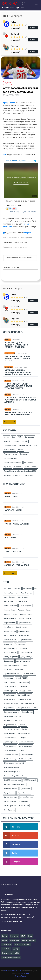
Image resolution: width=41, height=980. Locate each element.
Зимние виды (9, 678)
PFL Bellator (27, 589)
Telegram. (27, 233)
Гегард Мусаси (24, 635)
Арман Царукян (22, 601)
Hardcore (17, 589)
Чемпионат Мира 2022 (12, 772)
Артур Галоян (9, 103)
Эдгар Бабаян (25, 789)
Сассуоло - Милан (13, 510)
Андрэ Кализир (9, 597)
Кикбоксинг (23, 687)
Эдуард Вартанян (27, 797)
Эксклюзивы (23, 801)
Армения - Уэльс (26, 614)
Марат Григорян (10, 699)
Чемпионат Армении (11, 767)
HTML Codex (24, 973)
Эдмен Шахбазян (24, 793)
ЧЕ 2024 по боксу (10, 759)
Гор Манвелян (20, 644)
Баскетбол (9, 367)
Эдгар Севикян (9, 793)
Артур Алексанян (25, 623)
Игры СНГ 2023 (21, 678)
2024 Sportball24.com (12, 971)
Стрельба (7, 467)
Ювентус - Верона (13, 551)
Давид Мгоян (9, 661)
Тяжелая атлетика (10, 454)
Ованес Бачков (27, 712)
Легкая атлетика (31, 467)
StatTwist (15, 34)
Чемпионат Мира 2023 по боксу (15, 776)
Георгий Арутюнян (26, 640)
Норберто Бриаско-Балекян (27, 708)
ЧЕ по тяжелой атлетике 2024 (14, 763)
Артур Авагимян (10, 623)
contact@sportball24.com (12, 921)
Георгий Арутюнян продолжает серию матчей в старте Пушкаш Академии (20, 400)
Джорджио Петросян (11, 665)
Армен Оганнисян (10, 606)
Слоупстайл (24, 454)
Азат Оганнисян (27, 593)
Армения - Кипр (9, 610)
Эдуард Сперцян (10, 801)
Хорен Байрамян (27, 755)
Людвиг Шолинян (25, 695)
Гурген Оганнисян (10, 652)
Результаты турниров (12, 729)
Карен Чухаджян (10, 687)
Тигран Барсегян (10, 738)
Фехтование (18, 467)
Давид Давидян (26, 657)
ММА (20, 437)
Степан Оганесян (24, 733)
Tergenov (15, 46)
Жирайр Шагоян (30, 674)
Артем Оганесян (25, 618)
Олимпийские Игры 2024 (13, 716)
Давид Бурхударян (11, 657)
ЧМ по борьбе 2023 (11, 789)
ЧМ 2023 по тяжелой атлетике (15, 784)
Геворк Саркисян (10, 635)
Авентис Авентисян (11, 593)
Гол (5, 154)
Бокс (14, 437)
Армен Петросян (25, 606)
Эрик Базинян (24, 806)
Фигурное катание (10, 458)
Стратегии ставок (10, 446)
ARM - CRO (8, 589)
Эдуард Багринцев (11, 797)
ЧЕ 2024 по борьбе (25, 759)
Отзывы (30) (15, 40)
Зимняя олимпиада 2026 (13, 463)
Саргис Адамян (9, 733)
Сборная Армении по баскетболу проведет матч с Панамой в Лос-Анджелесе (19, 372)
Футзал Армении (10, 750)
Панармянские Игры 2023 (13, 475)
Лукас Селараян (10, 695)
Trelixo (13, 22)
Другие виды (10, 353)
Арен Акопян (8, 601)
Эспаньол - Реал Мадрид (17, 565)
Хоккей (21, 450)
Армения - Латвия (24, 610)
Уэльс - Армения (10, 746)
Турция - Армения (10, 742)
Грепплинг (23, 648)
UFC (36, 589)
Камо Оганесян (9, 682)
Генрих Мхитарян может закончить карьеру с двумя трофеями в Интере (18, 386)
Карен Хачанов (23, 682)
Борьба (8, 340)
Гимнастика (29, 463)
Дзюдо (25, 665)
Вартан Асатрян (24, 631)
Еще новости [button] (9, 422)
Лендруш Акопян (26, 691)
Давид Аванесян (26, 652)
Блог (35, 446)
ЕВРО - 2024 (8, 670)
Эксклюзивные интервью (11, 957)
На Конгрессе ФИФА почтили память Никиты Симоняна (18, 414)
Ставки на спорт (10, 450)
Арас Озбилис (23, 597)
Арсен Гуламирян (10, 618)
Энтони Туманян (10, 806)
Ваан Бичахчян (22, 627)
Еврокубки (19, 670)
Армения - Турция (10, 614)
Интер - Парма (11, 496)
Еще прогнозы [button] (10, 573)
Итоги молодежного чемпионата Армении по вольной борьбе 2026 (16, 345)
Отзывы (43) (15, 52)
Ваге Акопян (13, 238)
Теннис (17, 441)
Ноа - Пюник (10, 538)
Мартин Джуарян (24, 699)
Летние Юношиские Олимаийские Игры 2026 (20, 471)
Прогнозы (23, 725)
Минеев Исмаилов (28, 704)
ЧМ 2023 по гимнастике (12, 780)
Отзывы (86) (15, 28)
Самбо (25, 729)
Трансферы (29, 475)
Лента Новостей (25, 446)
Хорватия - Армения (11, 755)
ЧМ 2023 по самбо (30, 780)
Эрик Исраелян (9, 810)
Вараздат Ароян (10, 631)
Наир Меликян (9, 708)
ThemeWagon (21, 976)
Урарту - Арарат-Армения (17, 524)
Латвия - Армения (10, 691)
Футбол (8, 381)
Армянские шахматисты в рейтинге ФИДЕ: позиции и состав (17, 359)
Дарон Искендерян (23, 661)
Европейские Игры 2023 (12, 674)
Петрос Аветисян (10, 725)
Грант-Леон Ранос (10, 648)
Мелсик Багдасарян (11, 704)
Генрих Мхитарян (10, 640)
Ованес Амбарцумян (11, 712)
